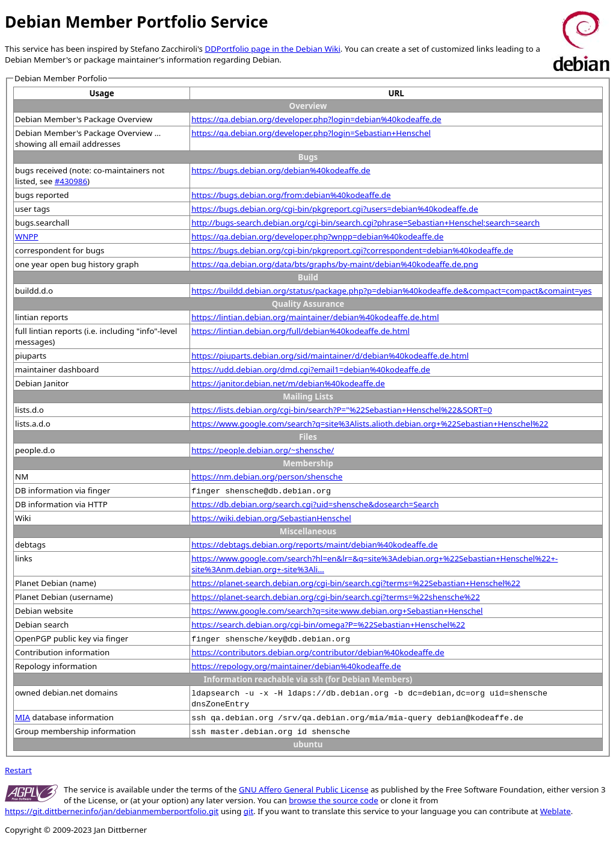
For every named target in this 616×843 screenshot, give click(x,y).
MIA (23, 717)
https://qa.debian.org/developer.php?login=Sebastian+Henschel (311, 133)
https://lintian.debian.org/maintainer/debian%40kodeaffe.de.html (315, 317)
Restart (18, 770)
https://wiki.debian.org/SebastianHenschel (271, 518)
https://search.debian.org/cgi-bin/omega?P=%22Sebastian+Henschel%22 (328, 625)
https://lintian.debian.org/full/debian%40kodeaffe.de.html (300, 331)
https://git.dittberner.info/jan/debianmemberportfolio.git (112, 811)
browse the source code (334, 800)
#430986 (71, 181)
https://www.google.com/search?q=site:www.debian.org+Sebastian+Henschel (337, 611)
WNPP (27, 236)
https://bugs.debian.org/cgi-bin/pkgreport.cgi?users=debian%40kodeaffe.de (335, 209)
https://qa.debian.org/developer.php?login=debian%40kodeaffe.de (316, 119)
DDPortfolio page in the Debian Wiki (272, 49)
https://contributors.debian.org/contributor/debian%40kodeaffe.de (318, 652)
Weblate (556, 811)
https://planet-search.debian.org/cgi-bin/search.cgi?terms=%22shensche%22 (336, 597)
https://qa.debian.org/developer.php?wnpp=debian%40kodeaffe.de (317, 236)
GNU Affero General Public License (303, 789)
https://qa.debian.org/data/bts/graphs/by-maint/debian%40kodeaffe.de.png (335, 264)
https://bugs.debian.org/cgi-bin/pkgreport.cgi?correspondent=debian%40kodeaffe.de (352, 250)
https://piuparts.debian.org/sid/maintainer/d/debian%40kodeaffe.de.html (330, 356)
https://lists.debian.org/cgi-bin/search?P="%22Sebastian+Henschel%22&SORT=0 (342, 410)
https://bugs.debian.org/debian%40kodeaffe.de (281, 170)
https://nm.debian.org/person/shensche (267, 477)
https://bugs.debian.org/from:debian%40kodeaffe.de (291, 195)
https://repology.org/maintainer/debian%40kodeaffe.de (296, 666)
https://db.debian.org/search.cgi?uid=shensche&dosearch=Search (315, 504)
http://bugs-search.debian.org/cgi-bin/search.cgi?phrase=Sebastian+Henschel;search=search (365, 223)
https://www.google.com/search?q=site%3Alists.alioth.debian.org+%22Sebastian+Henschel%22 (370, 424)
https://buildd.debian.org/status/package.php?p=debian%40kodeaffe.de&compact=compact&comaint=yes (391, 291)
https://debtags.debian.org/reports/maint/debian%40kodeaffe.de (314, 545)
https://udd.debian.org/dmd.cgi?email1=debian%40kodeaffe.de (311, 369)
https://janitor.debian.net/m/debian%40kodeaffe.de (288, 383)
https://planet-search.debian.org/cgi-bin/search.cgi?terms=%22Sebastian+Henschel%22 (356, 583)
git (248, 811)
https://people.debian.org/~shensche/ (263, 450)
